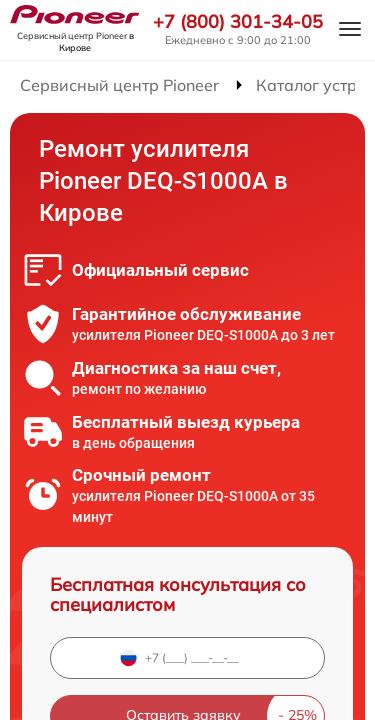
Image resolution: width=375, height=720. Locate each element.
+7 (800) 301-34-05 (238, 22)
